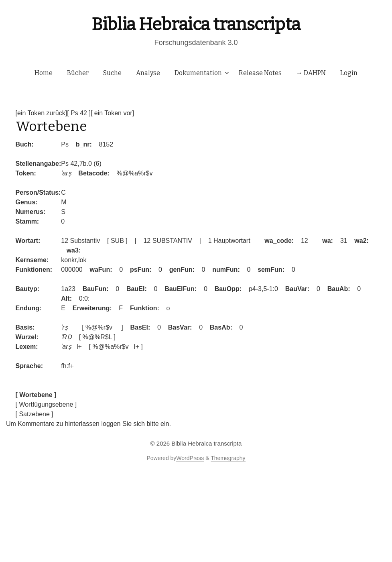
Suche (112, 73)
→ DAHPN (311, 73)
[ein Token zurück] (42, 113)
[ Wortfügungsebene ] (46, 404)
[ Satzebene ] (35, 414)
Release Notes (260, 73)
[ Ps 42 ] (79, 113)
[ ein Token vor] (112, 113)
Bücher (78, 73)
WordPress (190, 458)
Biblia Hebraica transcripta (196, 24)
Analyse (148, 73)
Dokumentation (198, 73)
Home (44, 73)
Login (349, 73)
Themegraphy (228, 458)
